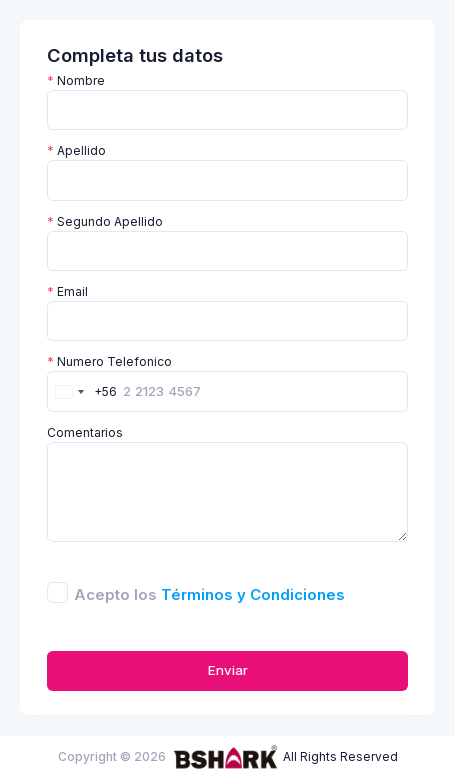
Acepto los (209, 594)
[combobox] (82, 391)
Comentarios (85, 432)
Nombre (76, 80)
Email (67, 291)
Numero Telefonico (109, 361)
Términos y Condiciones (253, 594)
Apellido (76, 150)
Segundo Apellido (105, 221)
